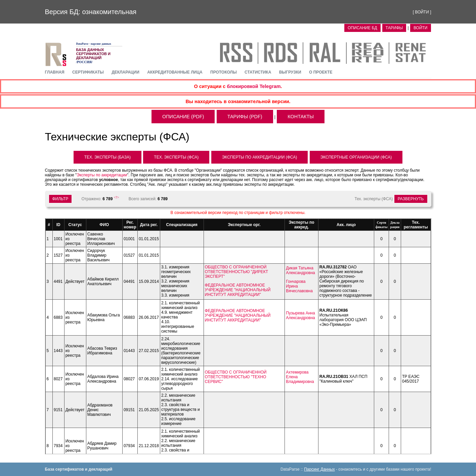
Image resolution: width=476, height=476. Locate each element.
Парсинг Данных (319, 469)
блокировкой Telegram (254, 86)
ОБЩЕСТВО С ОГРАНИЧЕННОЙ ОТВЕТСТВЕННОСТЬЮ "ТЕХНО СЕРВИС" (236, 377)
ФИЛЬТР (60, 199)
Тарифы (394, 28)
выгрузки (290, 72)
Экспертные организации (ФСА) (356, 157)
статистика (258, 72)
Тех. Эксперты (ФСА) (176, 157)
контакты (301, 117)
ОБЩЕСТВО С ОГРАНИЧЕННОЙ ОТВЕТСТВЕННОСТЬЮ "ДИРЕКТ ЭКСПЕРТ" (237, 272)
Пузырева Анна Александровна (300, 315)
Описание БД (362, 28)
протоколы (224, 72)
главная (55, 72)
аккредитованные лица (175, 72)
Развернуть (411, 199)
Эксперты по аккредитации (102, 175)
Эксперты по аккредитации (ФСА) (259, 157)
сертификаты (88, 72)
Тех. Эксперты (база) (107, 157)
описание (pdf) (183, 117)
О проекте (321, 72)
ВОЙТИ (422, 12)
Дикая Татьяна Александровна (300, 270)
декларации (125, 72)
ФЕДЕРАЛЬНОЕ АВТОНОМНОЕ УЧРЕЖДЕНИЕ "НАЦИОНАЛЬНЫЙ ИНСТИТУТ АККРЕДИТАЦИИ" (238, 290)
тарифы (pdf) (245, 117)
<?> (117, 197)
